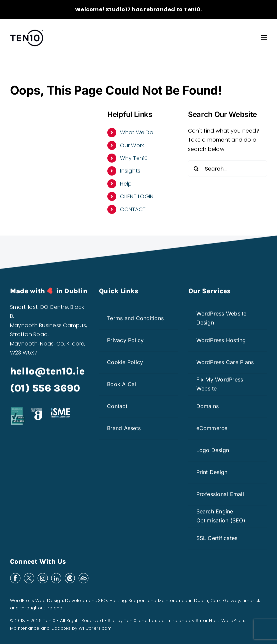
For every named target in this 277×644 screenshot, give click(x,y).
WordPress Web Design (36, 601)
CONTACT (133, 209)
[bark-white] (84, 575)
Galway (231, 601)
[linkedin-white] (56, 575)
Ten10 (130, 621)
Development (80, 601)
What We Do (136, 132)
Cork (215, 601)
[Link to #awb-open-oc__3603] (264, 38)
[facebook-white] (15, 575)
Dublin (201, 601)
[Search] (196, 169)
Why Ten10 (134, 158)
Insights (130, 171)
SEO (102, 601)
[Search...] (227, 169)
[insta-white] (43, 575)
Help (126, 184)
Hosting (118, 601)
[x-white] (29, 575)
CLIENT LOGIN (137, 196)
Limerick (251, 601)
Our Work (132, 145)
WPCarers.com (95, 628)
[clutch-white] (70, 575)
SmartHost (207, 621)
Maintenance (173, 601)
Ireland (55, 608)
